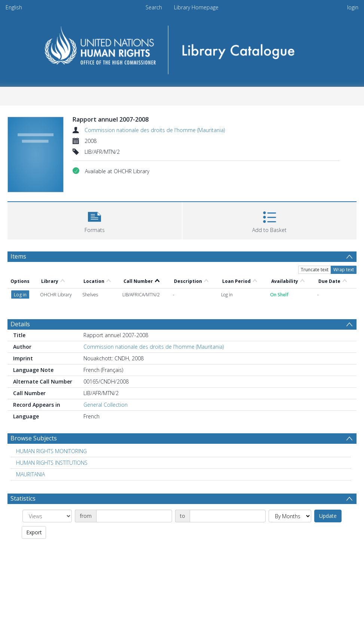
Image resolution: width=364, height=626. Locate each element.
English (14, 7)
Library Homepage (196, 7)
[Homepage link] (182, 47)
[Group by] (47, 516)
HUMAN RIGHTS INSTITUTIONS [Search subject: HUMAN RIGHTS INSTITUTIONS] (52, 463)
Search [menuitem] (154, 7)
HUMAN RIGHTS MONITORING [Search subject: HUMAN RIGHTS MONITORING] (51, 451)
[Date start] (134, 516)
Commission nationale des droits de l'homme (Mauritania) (155, 130)
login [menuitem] (353, 7)
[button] (95, 220)
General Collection (105, 405)
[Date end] (228, 516)
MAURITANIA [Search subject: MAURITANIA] (30, 474)
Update (328, 516)
